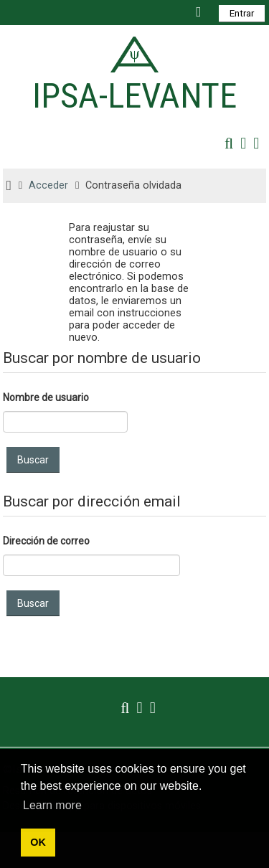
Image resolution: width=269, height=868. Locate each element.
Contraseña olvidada (133, 185)
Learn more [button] (52, 805)
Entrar (242, 13)
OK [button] (38, 842)
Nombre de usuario (46, 397)
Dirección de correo (46, 541)
